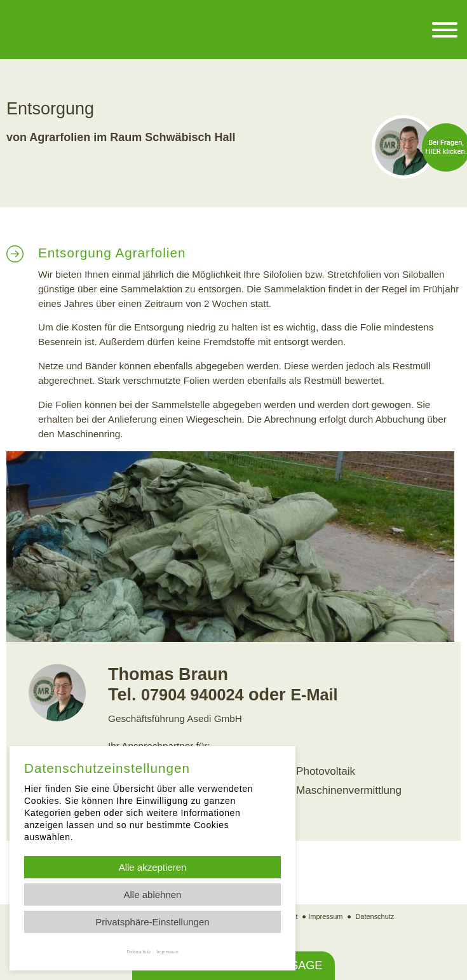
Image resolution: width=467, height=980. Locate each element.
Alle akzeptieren (153, 867)
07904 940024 (196, 695)
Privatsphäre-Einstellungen (152, 922)
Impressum (325, 911)
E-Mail (323, 695)
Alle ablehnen (153, 895)
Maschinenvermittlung (343, 788)
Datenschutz (377, 911)
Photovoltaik (322, 770)
